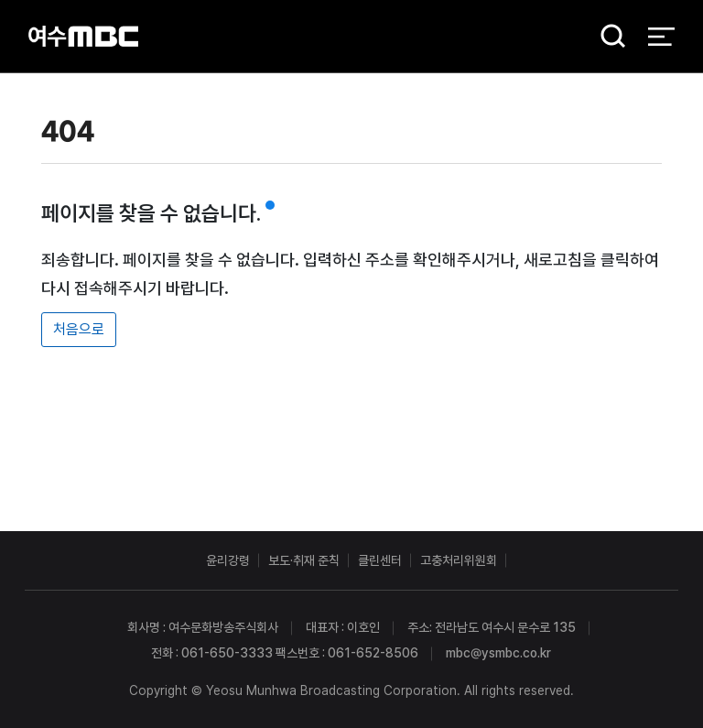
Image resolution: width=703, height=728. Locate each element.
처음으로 (79, 329)
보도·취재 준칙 (304, 560)
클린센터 (380, 560)
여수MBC (83, 36)
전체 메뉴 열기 (661, 37)
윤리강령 (228, 560)
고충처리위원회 (459, 560)
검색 (607, 37)
